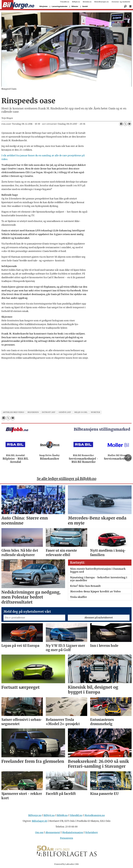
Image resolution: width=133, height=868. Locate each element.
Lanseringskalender (60, 6)
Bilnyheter (44, 6)
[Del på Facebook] (121, 124)
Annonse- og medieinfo (121, 2)
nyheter (96, 412)
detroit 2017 (49, 412)
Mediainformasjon (73, 832)
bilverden (33, 412)
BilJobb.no (87, 2)
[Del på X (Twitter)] (125, 124)
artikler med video (14, 412)
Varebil (85, 6)
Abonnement (53, 832)
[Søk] (125, 6)
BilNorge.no (35, 815)
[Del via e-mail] (129, 124)
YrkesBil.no (65, 2)
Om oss (39, 832)
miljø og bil (81, 412)
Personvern (67, 838)
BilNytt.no (76, 2)
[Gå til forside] (18, 5)
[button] (128, 458)
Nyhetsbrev (92, 832)
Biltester (75, 6)
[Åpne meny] (130, 6)
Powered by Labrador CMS (66, 864)
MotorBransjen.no (102, 2)
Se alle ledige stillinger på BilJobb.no (67, 479)
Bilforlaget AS (40, 821)
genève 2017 (65, 412)
